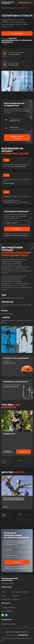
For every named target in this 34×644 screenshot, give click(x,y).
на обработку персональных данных (16, 235)
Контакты (16, 599)
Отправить (17, 229)
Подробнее (24, 452)
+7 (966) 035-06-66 (24, 3)
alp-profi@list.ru (7, 611)
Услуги (4, 592)
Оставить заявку (17, 33)
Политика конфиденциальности (17, 632)
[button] (4, 462)
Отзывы (15, 596)
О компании (6, 599)
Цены (3, 596)
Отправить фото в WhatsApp (17, 138)
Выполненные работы (20, 592)
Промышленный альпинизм (7, 3)
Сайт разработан (17, 635)
